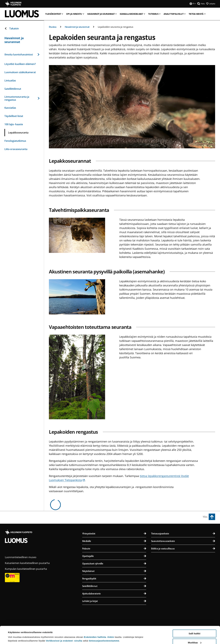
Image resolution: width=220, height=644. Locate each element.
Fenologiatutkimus (15, 141)
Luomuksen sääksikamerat (20, 72)
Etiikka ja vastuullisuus (183, 548)
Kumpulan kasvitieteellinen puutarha (26, 569)
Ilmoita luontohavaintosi (22, 54)
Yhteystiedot (114, 533)
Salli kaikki (195, 619)
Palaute (114, 548)
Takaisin (12, 28)
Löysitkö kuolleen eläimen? (20, 64)
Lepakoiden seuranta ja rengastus (116, 27)
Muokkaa (195, 628)
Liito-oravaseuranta (16, 149)
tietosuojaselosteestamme (104, 626)
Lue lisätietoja (16, 634)
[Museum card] (12, 584)
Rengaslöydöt (114, 578)
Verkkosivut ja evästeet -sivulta (64, 626)
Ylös (205, 517)
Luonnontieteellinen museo (21, 557)
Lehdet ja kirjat (114, 601)
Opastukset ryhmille (114, 563)
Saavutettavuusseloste (183, 541)
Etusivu (53, 27)
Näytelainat (114, 571)
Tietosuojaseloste (183, 533)
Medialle (114, 541)
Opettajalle (114, 556)
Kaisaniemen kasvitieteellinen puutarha (27, 563)
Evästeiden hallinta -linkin (99, 622)
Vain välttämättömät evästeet (194, 636)
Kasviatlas (10, 108)
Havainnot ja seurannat (77, 27)
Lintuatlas (10, 81)
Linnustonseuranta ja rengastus (22, 98)
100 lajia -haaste (14, 124)
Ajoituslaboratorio (114, 593)
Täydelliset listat (14, 116)
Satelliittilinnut (13, 89)
